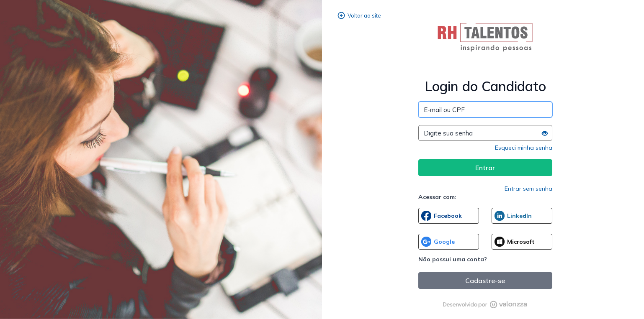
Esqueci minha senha (524, 148)
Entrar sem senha (528, 189)
